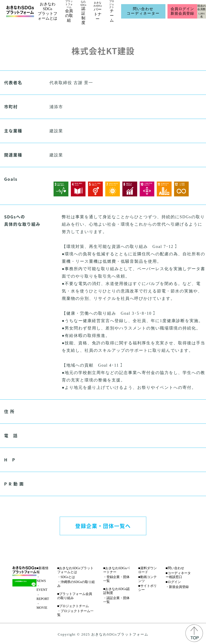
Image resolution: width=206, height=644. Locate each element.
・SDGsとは (66, 577)
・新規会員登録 (177, 587)
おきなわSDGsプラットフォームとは (47, 11)
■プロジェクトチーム (73, 606)
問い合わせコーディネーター (143, 11)
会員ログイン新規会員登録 (182, 11)
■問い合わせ (175, 568)
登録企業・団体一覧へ (103, 526)
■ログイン (173, 582)
